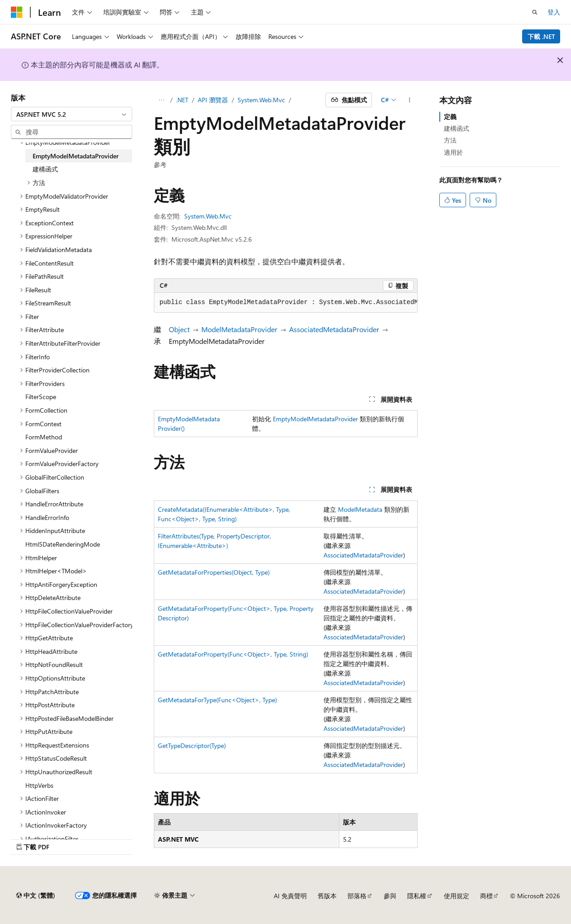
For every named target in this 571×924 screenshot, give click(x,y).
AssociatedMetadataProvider (334, 329)
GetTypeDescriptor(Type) (192, 745)
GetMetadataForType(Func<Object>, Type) (217, 700)
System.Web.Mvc (261, 100)
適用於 (453, 152)
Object (179, 329)
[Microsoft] (17, 12)
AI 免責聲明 (290, 896)
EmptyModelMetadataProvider (315, 419)
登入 (554, 12)
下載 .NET (541, 36)
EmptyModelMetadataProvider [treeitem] (76, 156)
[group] (286, 303)
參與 (390, 896)
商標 (486, 896)
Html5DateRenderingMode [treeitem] (63, 544)
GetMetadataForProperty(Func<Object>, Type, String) (233, 654)
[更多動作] (409, 100)
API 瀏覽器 (213, 100)
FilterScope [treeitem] (41, 397)
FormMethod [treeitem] (44, 437)
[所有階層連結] (162, 100)
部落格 (357, 896)
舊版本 (327, 896)
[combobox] (71, 114)
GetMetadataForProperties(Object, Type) (214, 572)
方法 (450, 140)
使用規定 (457, 896)
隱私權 (417, 896)
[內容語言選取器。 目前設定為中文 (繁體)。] (36, 895)
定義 (450, 117)
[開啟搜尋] (535, 12)
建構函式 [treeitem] (45, 169)
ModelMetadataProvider (239, 329)
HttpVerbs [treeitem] (39, 785)
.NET (182, 100)
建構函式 (457, 128)
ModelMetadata (360, 509)
